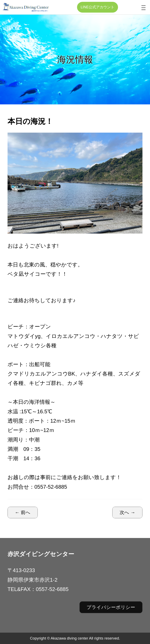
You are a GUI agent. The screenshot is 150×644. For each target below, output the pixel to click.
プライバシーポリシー (111, 607)
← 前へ (23, 512)
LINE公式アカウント (98, 7)
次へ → (127, 512)
